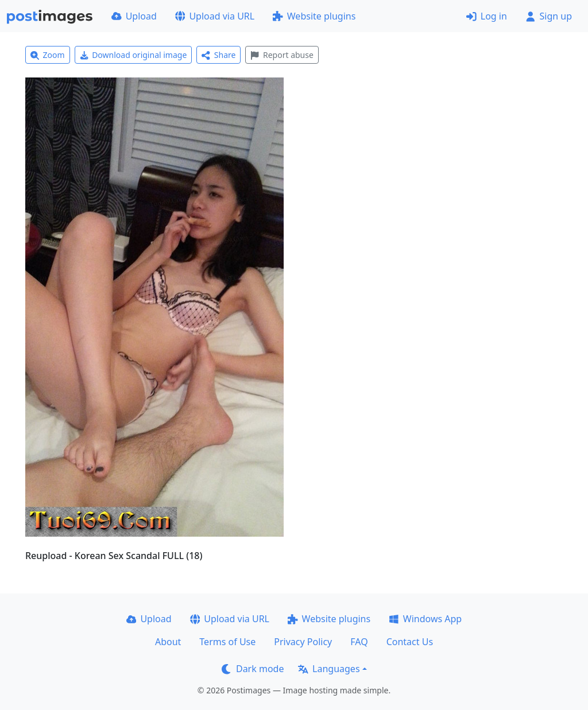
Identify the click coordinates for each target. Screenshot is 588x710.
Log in (487, 16)
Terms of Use (227, 642)
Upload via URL (215, 16)
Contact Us (410, 642)
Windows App (425, 619)
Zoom (48, 55)
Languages (329, 669)
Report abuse (282, 55)
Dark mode (253, 669)
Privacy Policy (303, 642)
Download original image (134, 55)
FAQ (359, 642)
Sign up (549, 16)
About (168, 642)
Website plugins (314, 16)
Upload (134, 16)
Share (218, 55)
